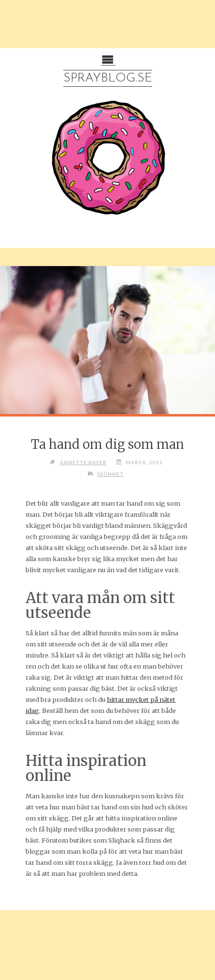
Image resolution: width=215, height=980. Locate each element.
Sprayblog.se (108, 78)
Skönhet (110, 474)
